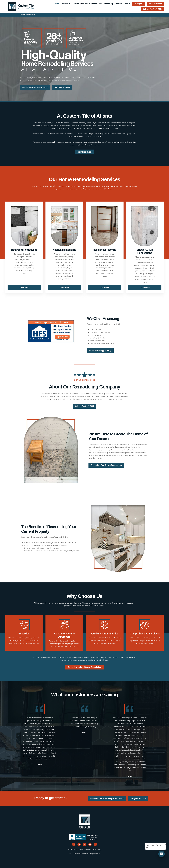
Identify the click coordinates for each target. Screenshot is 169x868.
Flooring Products (80, 4)
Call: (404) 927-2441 (62, 87)
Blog (100, 849)
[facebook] (74, 844)
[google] (84, 844)
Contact (94, 849)
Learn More (24, 288)
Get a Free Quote (85, 152)
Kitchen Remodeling (64, 250)
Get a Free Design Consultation (35, 87)
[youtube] (90, 844)
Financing (108, 4)
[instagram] (79, 844)
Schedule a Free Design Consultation (106, 465)
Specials (118, 4)
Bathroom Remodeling (24, 250)
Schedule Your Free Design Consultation (84, 667)
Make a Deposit (156, 4)
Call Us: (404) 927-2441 (152, 9)
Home (56, 4)
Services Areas (96, 4)
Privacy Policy (86, 849)
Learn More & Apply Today (100, 351)
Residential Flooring (105, 250)
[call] (95, 844)
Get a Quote (139, 4)
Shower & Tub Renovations (145, 251)
